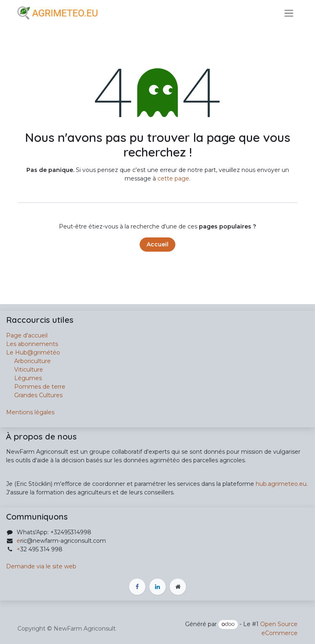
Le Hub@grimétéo (33, 352)
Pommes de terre (40, 387)
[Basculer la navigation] (289, 13)
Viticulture (29, 370)
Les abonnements (32, 344)
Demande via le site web (41, 566)
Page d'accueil (27, 335)
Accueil (157, 244)
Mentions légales (30, 412)
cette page (173, 178)
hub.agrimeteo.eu (281, 484)
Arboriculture (28, 361)
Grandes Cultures (34, 395)
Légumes (28, 378)
